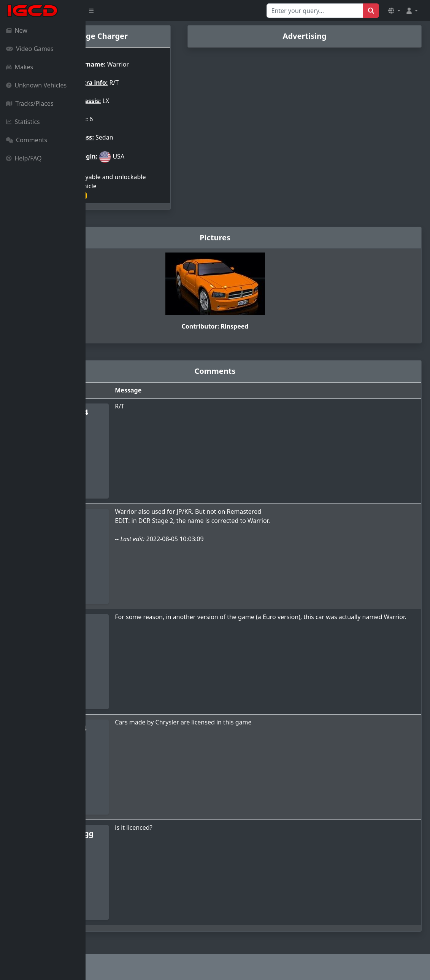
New (17, 30)
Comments (27, 140)
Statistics (23, 122)
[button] (394, 11)
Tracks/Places (30, 103)
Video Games (30, 49)
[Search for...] (315, 11)
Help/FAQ (24, 158)
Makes (20, 67)
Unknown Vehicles (36, 85)
